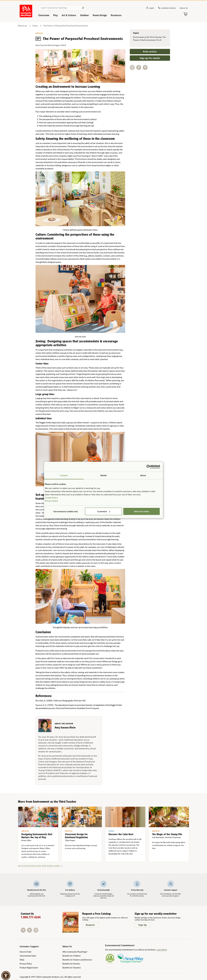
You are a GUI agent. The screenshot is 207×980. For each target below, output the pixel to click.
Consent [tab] (64, 475)
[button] (6, 976)
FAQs (22, 960)
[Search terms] (62, 8)
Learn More (162, 950)
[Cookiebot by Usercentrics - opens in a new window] (148, 467)
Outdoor (84, 15)
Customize (104, 511)
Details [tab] (104, 475)
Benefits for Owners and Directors (77, 960)
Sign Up (143, 925)
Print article (150, 52)
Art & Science (69, 15)
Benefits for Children (71, 956)
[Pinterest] (24, 932)
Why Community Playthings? (75, 952)
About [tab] (143, 475)
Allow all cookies (142, 511)
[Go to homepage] (26, 17)
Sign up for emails (150, 58)
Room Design (100, 15)
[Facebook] (30, 932)
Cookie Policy (51, 498)
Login (150, 8)
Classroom (44, 15)
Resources (116, 15)
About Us (184, 8)
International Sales (28, 956)
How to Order (26, 952)
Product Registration (29, 968)
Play (55, 15)
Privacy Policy (52, 501)
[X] (40, 932)
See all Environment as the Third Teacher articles (39, 866)
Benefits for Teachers (72, 968)
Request (90, 925)
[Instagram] (36, 932)
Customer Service (167, 8)
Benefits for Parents (71, 964)
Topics (35, 26)
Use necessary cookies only (66, 511)
